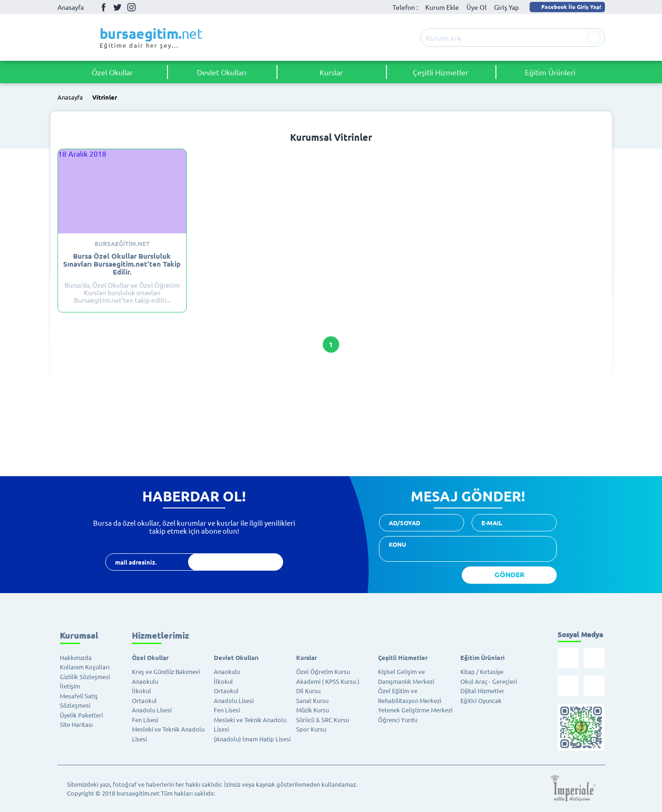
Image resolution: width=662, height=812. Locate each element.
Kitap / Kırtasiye (482, 671)
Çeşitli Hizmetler (440, 72)
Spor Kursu (311, 729)
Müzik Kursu (313, 710)
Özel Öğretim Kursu (323, 671)
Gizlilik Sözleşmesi (85, 677)
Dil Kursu (308, 691)
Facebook (103, 7)
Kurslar (331, 72)
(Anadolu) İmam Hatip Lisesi (252, 739)
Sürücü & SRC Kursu (323, 720)
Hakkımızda (76, 657)
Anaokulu (145, 681)
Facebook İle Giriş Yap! (567, 7)
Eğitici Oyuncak (481, 700)
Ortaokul (144, 700)
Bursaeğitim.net (122, 244)
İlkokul (142, 691)
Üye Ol (476, 7)
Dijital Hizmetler (482, 691)
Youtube (145, 7)
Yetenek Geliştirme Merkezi (415, 710)
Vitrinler (105, 98)
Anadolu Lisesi (152, 710)
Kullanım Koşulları (85, 667)
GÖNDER (509, 574)
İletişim (70, 686)
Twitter (117, 7)
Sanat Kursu (312, 700)
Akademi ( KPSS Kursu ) (328, 681)
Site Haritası (76, 724)
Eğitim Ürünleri (550, 72)
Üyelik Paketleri (81, 715)
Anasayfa (71, 7)
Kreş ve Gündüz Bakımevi (166, 671)
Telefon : (405, 7)
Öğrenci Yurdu (398, 720)
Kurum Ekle (442, 7)
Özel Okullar (112, 72)
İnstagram (131, 7)
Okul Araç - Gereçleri (489, 681)
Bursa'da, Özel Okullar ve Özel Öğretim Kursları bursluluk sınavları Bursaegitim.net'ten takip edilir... (122, 272)
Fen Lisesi (145, 720)
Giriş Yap (506, 7)
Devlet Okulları (222, 72)
